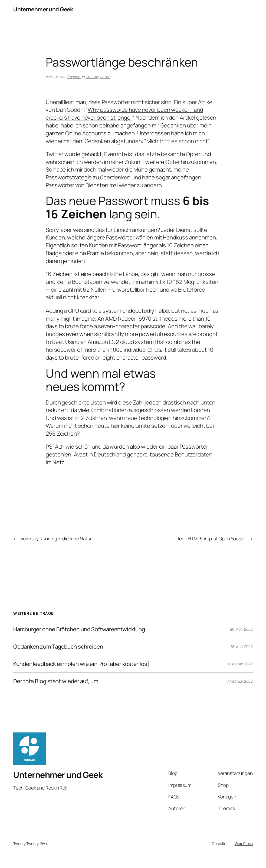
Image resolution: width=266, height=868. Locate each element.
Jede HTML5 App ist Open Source (211, 539)
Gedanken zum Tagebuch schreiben (58, 647)
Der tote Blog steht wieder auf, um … (58, 681)
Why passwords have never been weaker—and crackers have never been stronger (124, 114)
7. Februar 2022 (240, 681)
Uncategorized (98, 77)
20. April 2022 (241, 629)
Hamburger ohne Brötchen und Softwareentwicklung (79, 629)
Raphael (74, 77)
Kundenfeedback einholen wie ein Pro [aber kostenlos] (81, 664)
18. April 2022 (242, 647)
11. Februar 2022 (239, 664)
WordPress (244, 844)
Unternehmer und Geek (43, 9)
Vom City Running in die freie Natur (56, 539)
